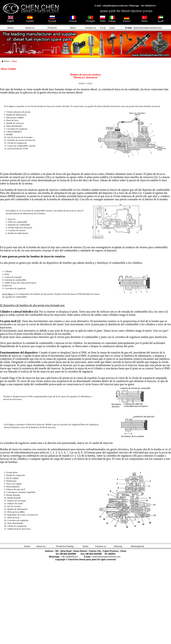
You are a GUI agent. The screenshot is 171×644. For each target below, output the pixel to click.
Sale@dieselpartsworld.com (148, 28)
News (73, 28)
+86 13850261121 (70, 557)
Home (10, 28)
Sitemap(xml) (137, 546)
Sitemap (118, 546)
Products (52, 28)
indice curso (85, 83)
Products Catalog (65, 546)
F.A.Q (103, 28)
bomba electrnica (112, 106)
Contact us (90, 28)
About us (30, 28)
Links (112, 28)
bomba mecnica (152, 106)
